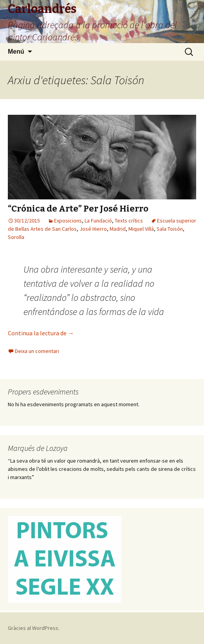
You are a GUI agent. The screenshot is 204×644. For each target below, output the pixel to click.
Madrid (118, 229)
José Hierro (93, 229)
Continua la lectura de (41, 333)
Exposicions (68, 221)
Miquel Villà (141, 229)
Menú (16, 52)
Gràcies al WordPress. (34, 628)
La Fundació (98, 221)
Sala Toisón (170, 229)
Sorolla (16, 237)
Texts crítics (129, 221)
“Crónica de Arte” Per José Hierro (78, 209)
